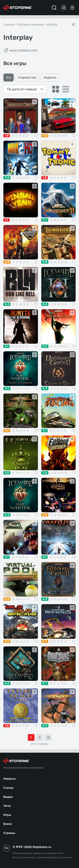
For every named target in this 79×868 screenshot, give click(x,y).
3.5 (45, 346)
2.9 (7, 431)
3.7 (45, 220)
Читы (7, 806)
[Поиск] (54, 8)
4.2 (45, 304)
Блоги (8, 824)
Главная (9, 25)
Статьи (8, 788)
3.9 (7, 473)
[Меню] (73, 8)
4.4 (45, 599)
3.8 (7, 178)
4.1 (7, 557)
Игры (7, 815)
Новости (9, 779)
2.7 (45, 641)
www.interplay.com (20, 50)
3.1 (7, 346)
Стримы (9, 833)
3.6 (45, 473)
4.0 (7, 388)
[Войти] (64, 8)
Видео (8, 797)
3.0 (45, 136)
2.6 (45, 515)
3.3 (7, 304)
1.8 (7, 136)
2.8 (7, 262)
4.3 (45, 388)
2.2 (7, 599)
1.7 (7, 220)
